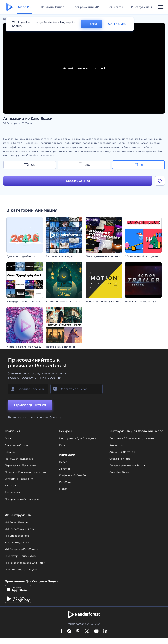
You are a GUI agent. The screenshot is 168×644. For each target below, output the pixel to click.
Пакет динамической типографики (108, 256)
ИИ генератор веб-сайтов (21, 549)
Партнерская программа (21, 465)
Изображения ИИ (86, 7)
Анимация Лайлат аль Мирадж (66, 302)
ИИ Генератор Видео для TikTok (25, 563)
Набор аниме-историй (60, 347)
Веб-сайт (65, 482)
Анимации (116, 445)
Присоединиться (30, 405)
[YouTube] (96, 631)
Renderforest (13, 492)
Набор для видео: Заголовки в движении (112, 302)
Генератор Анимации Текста (127, 465)
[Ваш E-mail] (76, 389)
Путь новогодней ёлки (21, 256)
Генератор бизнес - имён (21, 556)
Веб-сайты (115, 7)
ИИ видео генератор (18, 522)
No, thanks (117, 24)
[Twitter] (87, 631)
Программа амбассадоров (22, 499)
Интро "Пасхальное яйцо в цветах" (28, 347)
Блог (62, 445)
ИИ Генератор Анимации (21, 529)
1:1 (138, 165)
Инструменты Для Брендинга (78, 438)
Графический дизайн (72, 475)
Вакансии (11, 452)
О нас (9, 438)
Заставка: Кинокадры (60, 256)
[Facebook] (62, 631)
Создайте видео (120, 472)
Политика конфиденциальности (25, 472)
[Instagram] (69, 631)
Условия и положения (19, 479)
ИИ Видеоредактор (17, 536)
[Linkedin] (105, 631)
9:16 (84, 165)
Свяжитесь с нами (17, 445)
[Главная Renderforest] (10, 7)
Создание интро (120, 459)
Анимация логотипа (122, 452)
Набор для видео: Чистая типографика (31, 302)
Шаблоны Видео (52, 7)
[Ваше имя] (28, 389)
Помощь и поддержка (19, 459)
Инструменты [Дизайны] (141, 7)
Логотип (64, 469)
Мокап (63, 489)
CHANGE (92, 24)
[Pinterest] (78, 631)
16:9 (30, 165)
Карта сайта (12, 486)
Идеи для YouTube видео (21, 569)
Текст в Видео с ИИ (17, 543)
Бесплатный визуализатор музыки (132, 438)
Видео (63, 462)
